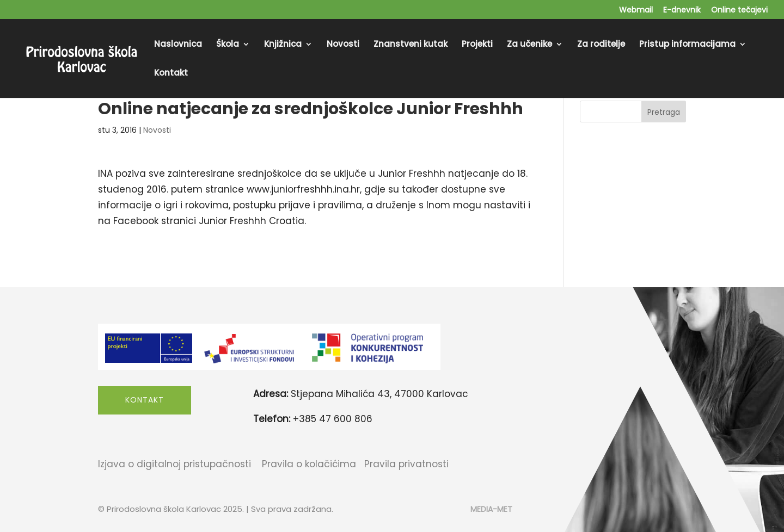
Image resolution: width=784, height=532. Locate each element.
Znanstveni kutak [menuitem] (411, 45)
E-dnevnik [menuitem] (682, 11)
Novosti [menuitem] (343, 45)
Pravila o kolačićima (309, 464)
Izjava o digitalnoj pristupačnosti (174, 464)
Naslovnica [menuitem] (178, 45)
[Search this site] (633, 112)
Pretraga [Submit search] (664, 112)
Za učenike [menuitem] (529, 45)
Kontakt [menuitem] (171, 74)
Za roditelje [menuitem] (601, 45)
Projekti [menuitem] (477, 45)
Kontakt (145, 400)
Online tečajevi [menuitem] (739, 11)
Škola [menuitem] (228, 45)
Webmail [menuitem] (636, 11)
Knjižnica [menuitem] (283, 45)
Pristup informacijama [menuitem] (687, 45)
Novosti (157, 130)
